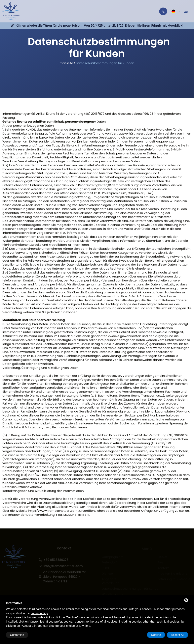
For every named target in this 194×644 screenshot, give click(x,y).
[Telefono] (163, 11)
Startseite (66, 63)
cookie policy (39, 613)
